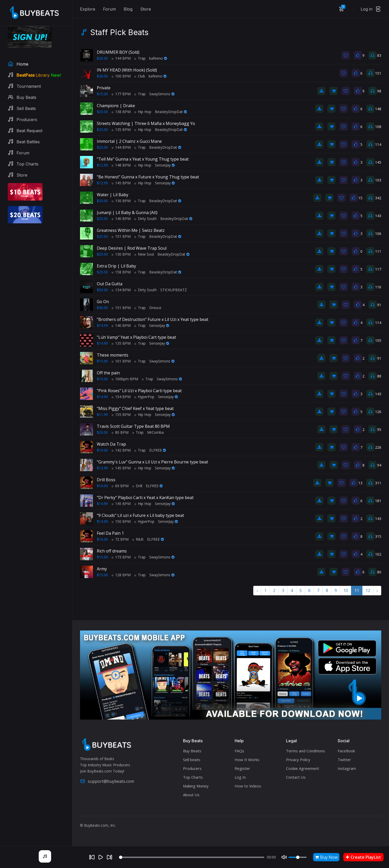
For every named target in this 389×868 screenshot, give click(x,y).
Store (146, 9)
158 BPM (121, 272)
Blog (128, 9)
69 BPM (120, 486)
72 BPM (120, 539)
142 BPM (121, 450)
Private (104, 88)
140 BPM (121, 219)
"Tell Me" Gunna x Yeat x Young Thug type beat (143, 159)
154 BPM (121, 397)
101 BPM (121, 361)
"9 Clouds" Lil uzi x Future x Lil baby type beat (140, 515)
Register (242, 768)
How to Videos (248, 786)
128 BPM (121, 575)
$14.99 (102, 325)
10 (346, 590)
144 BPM (121, 58)
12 (368, 590)
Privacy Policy (298, 760)
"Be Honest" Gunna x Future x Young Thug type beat (148, 177)
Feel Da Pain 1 (110, 533)
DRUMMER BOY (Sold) (118, 52)
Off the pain (108, 373)
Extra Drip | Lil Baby (116, 266)
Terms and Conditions (305, 751)
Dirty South (145, 219)
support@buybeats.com (107, 781)
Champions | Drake (116, 106)
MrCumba (155, 432)
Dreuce (155, 308)
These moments (113, 355)
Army (102, 569)
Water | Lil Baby (113, 195)
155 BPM (121, 415)
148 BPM (121, 165)
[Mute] (284, 857)
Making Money (196, 786)
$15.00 (102, 94)
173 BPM (121, 557)
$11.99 (102, 415)
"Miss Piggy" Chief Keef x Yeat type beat (135, 408)
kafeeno (158, 58)
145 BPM (121, 183)
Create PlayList (363, 857)
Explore (88, 9)
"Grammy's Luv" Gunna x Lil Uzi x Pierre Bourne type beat (152, 462)
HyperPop (144, 397)
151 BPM (121, 236)
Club (140, 76)
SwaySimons (162, 94)
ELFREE (158, 450)
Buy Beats (192, 751)
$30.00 (102, 308)
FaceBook (346, 751)
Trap (140, 58)
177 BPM (121, 94)
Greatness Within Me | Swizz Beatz (131, 230)
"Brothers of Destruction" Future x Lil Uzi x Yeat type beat (153, 319)
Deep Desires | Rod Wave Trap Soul (132, 248)
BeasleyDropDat (171, 112)
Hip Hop (143, 112)
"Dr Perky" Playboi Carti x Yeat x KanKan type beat (145, 498)
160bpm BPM (125, 379)
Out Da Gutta (110, 284)
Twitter (344, 760)
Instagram (347, 768)
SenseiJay (165, 165)
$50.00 (102, 290)
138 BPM (121, 112)
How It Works (247, 760)
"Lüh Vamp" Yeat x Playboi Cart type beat (136, 337)
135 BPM (121, 129)
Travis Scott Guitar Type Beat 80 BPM (133, 426)
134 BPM (121, 290)
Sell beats (192, 760)
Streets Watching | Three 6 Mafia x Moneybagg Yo (146, 123)
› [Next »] (377, 590)
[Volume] (298, 857)
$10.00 (102, 450)
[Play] (101, 857)
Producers (192, 768)
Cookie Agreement (303, 768)
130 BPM (121, 201)
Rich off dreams (112, 551)
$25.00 (102, 112)
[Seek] (192, 857)
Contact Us (296, 777)
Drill (137, 486)
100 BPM (121, 76)
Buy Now (326, 857)
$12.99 (102, 165)
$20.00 (102, 58)
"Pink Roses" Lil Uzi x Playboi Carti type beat (139, 391)
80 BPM (120, 432)
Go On (103, 302)
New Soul (144, 254)
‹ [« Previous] (257, 590)
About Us (191, 795)
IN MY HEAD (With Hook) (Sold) (127, 70)
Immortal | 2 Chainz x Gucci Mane (129, 141)
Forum (109, 9)
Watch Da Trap (111, 444)
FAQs (239, 751)
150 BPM (121, 521)
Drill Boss (106, 480)
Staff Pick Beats (119, 32)
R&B (138, 539)
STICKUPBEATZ (174, 290)
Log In (240, 777)
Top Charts (193, 777)
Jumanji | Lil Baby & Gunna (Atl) (127, 212)
